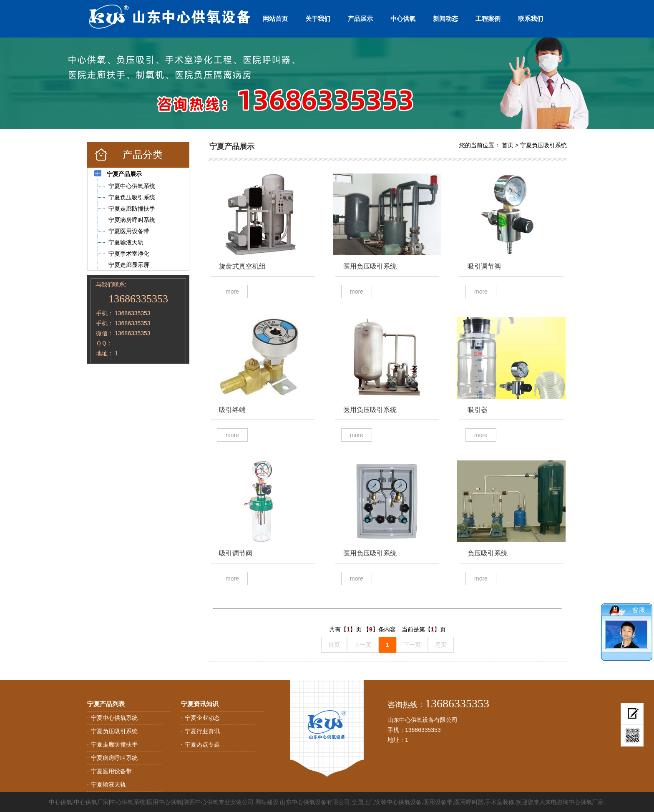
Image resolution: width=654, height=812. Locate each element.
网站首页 (275, 19)
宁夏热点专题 (202, 744)
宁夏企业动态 (202, 718)
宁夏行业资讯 (202, 731)
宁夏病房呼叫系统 (114, 758)
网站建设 (267, 802)
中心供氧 (403, 19)
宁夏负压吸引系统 (543, 145)
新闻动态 (445, 19)
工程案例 (488, 19)
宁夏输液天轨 (108, 784)
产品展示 (360, 19)
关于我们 (318, 19)
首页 (508, 145)
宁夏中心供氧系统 (114, 718)
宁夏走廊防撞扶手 (114, 744)
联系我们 (531, 19)
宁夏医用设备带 (111, 771)
